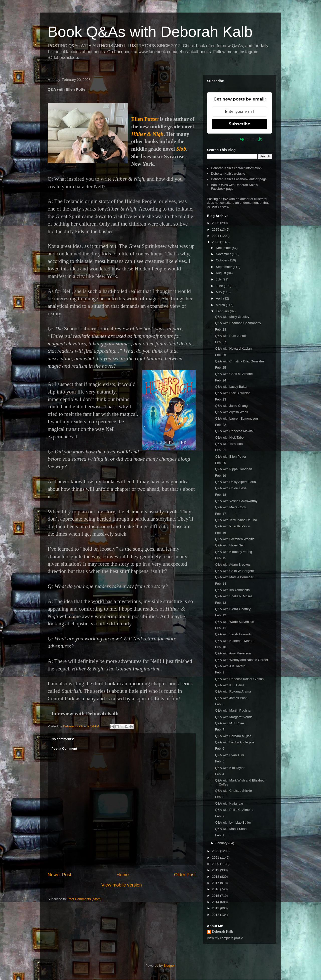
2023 (216, 242)
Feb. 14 (220, 584)
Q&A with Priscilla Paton (232, 526)
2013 (216, 908)
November (224, 254)
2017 (216, 883)
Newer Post (59, 875)
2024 (216, 236)
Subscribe (239, 124)
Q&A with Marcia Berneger (234, 577)
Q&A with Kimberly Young (233, 552)
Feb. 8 (220, 704)
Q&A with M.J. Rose (229, 723)
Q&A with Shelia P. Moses (234, 596)
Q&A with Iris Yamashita (232, 590)
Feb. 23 (220, 399)
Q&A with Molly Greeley (232, 317)
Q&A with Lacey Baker (231, 387)
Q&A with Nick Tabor (230, 437)
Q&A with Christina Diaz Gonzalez (240, 361)
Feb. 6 (220, 749)
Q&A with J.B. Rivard (230, 666)
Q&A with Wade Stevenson (234, 622)
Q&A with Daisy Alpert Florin (235, 482)
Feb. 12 (220, 615)
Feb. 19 (220, 476)
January (222, 843)
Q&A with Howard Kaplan (233, 349)
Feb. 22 (220, 425)
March (221, 305)
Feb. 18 (220, 495)
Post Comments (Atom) (85, 899)
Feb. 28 (220, 329)
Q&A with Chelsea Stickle (233, 791)
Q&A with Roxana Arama (233, 691)
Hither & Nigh (147, 134)
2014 (216, 902)
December (224, 248)
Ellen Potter (145, 119)
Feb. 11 (220, 628)
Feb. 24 (220, 380)
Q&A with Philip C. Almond (234, 810)
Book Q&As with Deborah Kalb (150, 32)
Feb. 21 (220, 450)
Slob (181, 149)
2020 (216, 864)
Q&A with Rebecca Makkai (234, 431)
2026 (216, 223)
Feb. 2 (220, 816)
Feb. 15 (220, 558)
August (221, 273)
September (224, 267)
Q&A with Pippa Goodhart (233, 469)
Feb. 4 (220, 774)
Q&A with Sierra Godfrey (233, 609)
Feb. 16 (220, 533)
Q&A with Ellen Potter (230, 457)
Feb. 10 (220, 647)
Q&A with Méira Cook (230, 507)
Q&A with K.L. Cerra (229, 685)
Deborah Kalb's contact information (236, 168)
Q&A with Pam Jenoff (230, 336)
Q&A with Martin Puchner (233, 710)
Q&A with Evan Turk (229, 755)
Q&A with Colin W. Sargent (234, 571)
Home (123, 875)
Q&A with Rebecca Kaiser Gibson (239, 679)
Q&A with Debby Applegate (234, 742)
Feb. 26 (220, 355)
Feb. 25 (220, 368)
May (219, 292)
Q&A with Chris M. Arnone (234, 374)
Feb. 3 (220, 797)
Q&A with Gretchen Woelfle (235, 539)
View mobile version (122, 885)
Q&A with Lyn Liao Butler (233, 822)
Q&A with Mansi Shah (231, 829)
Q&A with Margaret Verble (234, 717)
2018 (216, 877)
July (219, 279)
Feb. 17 (220, 514)
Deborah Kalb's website (228, 174)
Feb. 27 (220, 342)
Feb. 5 (220, 761)
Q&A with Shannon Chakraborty (238, 323)
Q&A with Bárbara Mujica (233, 736)
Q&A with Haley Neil (229, 545)
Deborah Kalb (223, 932)
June (220, 286)
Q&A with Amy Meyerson (233, 653)
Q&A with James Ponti (231, 698)
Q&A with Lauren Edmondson (236, 418)
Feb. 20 (220, 463)
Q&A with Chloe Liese (231, 488)
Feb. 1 (220, 835)
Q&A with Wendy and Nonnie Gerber (242, 660)
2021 (216, 858)
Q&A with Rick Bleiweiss (232, 393)
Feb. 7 (220, 729)
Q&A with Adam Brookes (233, 565)
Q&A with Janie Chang (231, 406)
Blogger (169, 966)
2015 (216, 896)
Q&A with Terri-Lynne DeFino (236, 520)
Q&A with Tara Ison (229, 444)
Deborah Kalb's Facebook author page (239, 179)
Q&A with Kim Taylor (230, 768)
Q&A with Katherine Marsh (234, 641)
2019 (216, 870)
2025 (216, 229)
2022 (216, 851)
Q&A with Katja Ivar (229, 803)
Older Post (185, 875)
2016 (216, 889)
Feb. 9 (220, 672)
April (220, 298)
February (223, 311)
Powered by (240, 139)
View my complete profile (225, 938)
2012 (216, 915)
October (222, 260)
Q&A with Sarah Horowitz (233, 634)
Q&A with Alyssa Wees (231, 412)
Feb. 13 (220, 603)
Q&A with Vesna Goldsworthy (236, 501)
